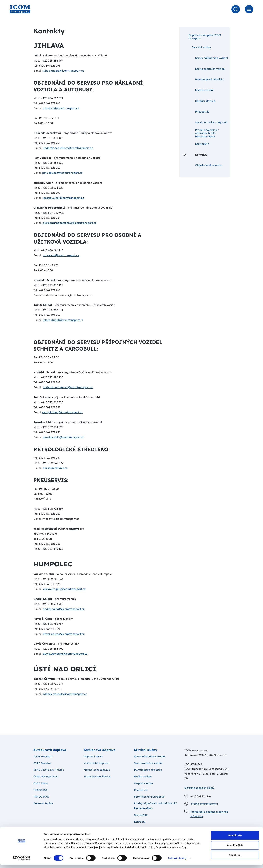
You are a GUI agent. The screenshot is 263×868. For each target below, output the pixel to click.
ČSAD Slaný (41, 783)
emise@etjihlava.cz (55, 468)
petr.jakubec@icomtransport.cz (62, 173)
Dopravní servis (93, 756)
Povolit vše (235, 839)
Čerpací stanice (199, 101)
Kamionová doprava (100, 750)
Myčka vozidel (198, 90)
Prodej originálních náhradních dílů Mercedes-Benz (201, 133)
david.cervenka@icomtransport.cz (65, 654)
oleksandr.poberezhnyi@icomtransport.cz (69, 223)
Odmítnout (235, 858)
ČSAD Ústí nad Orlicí (46, 777)
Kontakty (195, 155)
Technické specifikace (97, 777)
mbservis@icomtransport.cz (61, 108)
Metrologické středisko (204, 79)
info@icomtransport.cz (204, 804)
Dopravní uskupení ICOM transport (202, 37)
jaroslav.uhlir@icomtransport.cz (63, 198)
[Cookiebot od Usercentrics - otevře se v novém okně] (22, 861)
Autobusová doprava (50, 750)
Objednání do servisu (203, 165)
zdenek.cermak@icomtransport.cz (65, 694)
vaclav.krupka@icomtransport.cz (64, 589)
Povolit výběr (235, 848)
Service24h (196, 144)
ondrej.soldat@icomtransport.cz (64, 609)
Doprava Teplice (43, 803)
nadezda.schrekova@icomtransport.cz (68, 148)
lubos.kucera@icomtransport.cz (63, 71)
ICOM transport (43, 756)
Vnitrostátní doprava (97, 763)
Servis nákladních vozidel (206, 58)
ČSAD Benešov (42, 763)
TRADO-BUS (41, 790)
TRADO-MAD (41, 797)
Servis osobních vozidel (204, 69)
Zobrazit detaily (177, 861)
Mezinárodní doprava (97, 770)
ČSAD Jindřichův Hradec (49, 770)
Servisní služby (197, 47)
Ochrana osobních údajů (199, 788)
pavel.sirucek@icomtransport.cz (64, 634)
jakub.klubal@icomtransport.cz (63, 320)
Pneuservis (196, 112)
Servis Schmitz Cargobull (205, 122)
